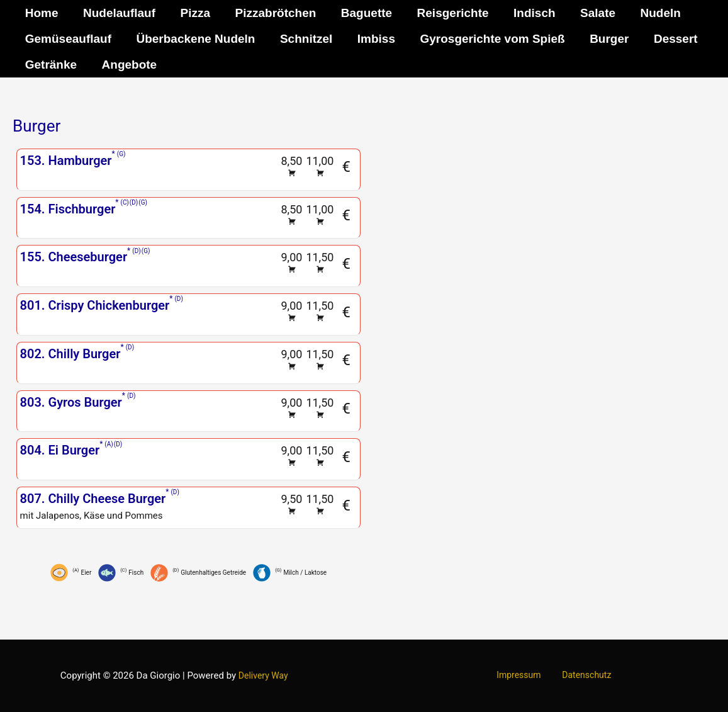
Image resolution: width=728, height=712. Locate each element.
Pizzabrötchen (272, 13)
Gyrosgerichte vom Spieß (488, 39)
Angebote (128, 65)
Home (41, 13)
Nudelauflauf (118, 13)
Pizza (193, 13)
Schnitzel (304, 39)
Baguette (362, 13)
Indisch (529, 13)
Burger (604, 39)
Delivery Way (263, 675)
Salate (591, 13)
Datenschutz (583, 675)
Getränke (50, 65)
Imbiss (373, 39)
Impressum (523, 675)
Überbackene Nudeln (194, 39)
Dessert (669, 39)
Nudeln (652, 13)
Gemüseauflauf (68, 39)
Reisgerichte (448, 13)
